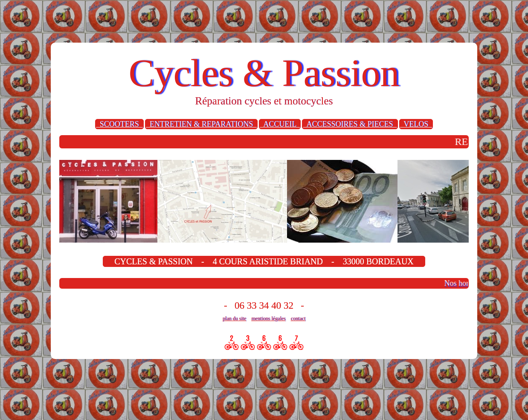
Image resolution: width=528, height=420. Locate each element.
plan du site (234, 319)
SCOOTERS (119, 124)
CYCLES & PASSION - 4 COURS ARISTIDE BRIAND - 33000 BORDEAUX (264, 261)
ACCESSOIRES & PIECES (350, 124)
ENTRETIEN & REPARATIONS (201, 124)
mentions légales (268, 319)
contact (298, 319)
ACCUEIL (280, 124)
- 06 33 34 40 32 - (264, 306)
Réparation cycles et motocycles (264, 101)
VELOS (416, 124)
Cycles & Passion (264, 73)
